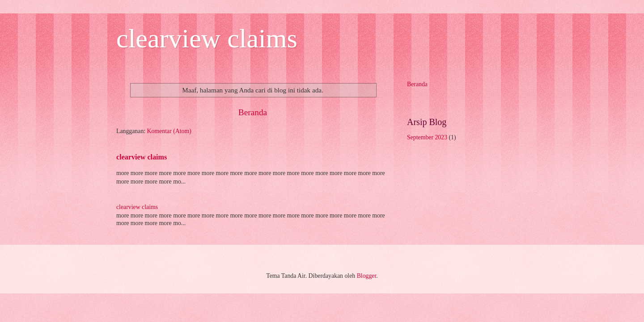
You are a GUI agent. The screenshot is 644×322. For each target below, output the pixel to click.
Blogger (367, 276)
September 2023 (427, 137)
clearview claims (207, 38)
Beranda (253, 112)
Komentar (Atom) (169, 131)
